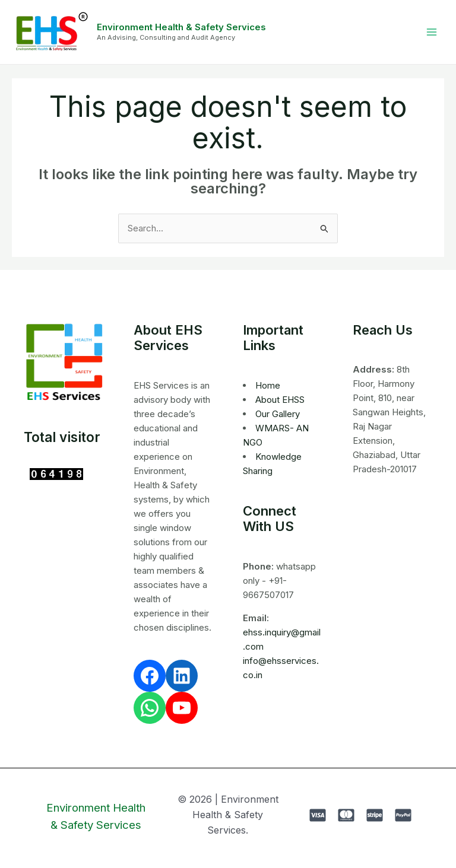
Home (268, 385)
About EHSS (280, 400)
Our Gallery (278, 414)
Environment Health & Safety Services (181, 27)
